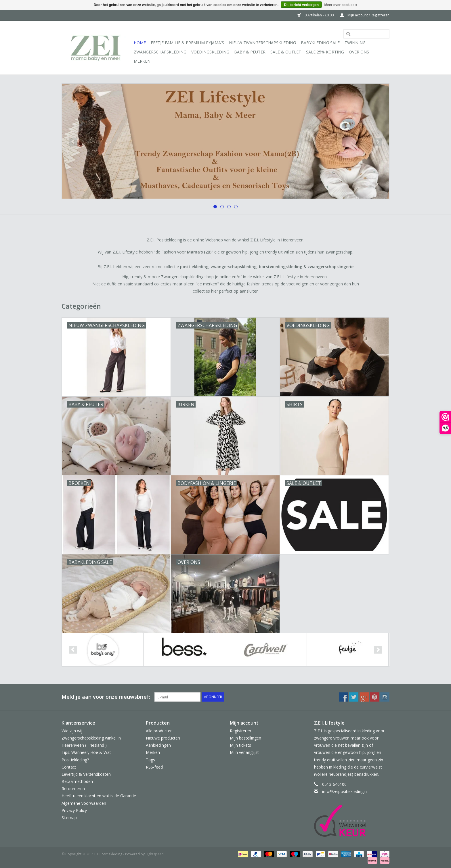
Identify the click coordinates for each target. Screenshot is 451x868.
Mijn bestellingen (245, 738)
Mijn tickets (240, 745)
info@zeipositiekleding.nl (345, 791)
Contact (69, 767)
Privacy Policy (74, 810)
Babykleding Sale (320, 43)
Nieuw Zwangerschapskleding (262, 43)
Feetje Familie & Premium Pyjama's (187, 43)
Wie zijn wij (72, 731)
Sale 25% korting (325, 52)
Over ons (359, 52)
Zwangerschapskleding (160, 52)
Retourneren (73, 789)
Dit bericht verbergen (301, 5)
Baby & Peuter (250, 52)
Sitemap (69, 818)
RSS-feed (154, 767)
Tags (150, 760)
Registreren (240, 731)
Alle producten (159, 731)
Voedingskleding (210, 52)
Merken (142, 61)
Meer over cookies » (341, 5)
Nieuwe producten (163, 738)
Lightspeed (155, 854)
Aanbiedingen (158, 745)
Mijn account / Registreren (365, 15)
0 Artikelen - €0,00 (316, 15)
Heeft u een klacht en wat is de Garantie (99, 796)
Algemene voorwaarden (84, 803)
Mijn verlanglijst (244, 752)
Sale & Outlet (286, 52)
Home (140, 43)
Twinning (355, 43)
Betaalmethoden (77, 781)
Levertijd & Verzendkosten (86, 774)
